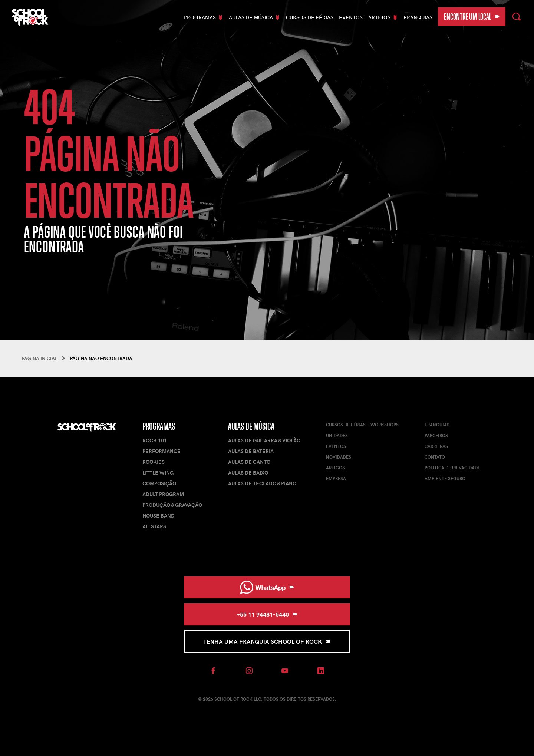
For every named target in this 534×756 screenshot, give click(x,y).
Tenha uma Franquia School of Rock (267, 641)
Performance (161, 451)
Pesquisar (517, 16)
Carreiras (436, 446)
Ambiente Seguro (445, 478)
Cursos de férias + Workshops (362, 425)
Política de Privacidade (452, 468)
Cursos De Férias (310, 17)
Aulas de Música (251, 426)
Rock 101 (155, 440)
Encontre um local (472, 17)
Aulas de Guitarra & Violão (264, 440)
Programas (159, 426)
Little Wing (158, 473)
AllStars (154, 526)
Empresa (336, 478)
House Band (159, 516)
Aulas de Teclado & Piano (262, 483)
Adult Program (163, 494)
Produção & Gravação (172, 505)
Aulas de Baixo (248, 473)
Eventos (351, 17)
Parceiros (436, 435)
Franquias (418, 17)
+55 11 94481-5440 (267, 614)
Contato (435, 457)
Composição (159, 483)
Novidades (339, 457)
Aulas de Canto (249, 462)
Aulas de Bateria (251, 451)
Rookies (154, 462)
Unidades (337, 435)
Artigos (335, 468)
